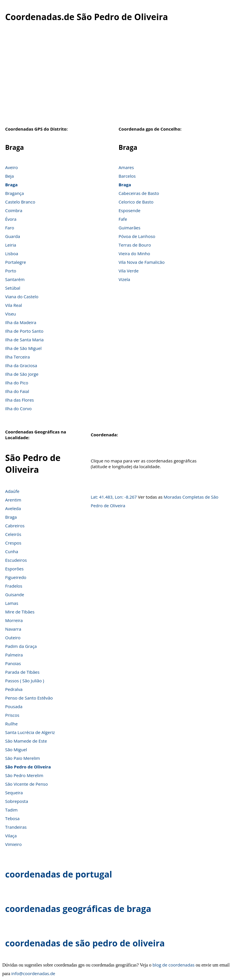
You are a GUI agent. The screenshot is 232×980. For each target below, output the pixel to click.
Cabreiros (15, 526)
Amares (126, 167)
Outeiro (13, 638)
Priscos (12, 715)
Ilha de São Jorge (22, 374)
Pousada (14, 706)
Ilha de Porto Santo (24, 331)
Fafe (123, 219)
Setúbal (13, 288)
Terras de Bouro (135, 245)
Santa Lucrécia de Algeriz (30, 732)
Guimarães (129, 228)
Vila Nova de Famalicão (142, 262)
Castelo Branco (20, 202)
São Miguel (16, 749)
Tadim (11, 810)
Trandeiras (16, 827)
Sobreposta (17, 801)
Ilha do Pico (17, 383)
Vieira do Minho (134, 253)
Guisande (15, 594)
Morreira (14, 620)
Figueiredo (16, 577)
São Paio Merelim (22, 758)
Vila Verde (129, 271)
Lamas (12, 603)
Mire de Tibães (20, 612)
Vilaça (11, 836)
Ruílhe (11, 724)
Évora (11, 219)
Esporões (14, 569)
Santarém (15, 279)
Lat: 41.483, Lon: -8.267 (114, 497)
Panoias (13, 663)
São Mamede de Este (26, 741)
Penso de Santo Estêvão (29, 698)
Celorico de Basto (136, 202)
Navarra (13, 629)
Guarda (13, 236)
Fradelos (14, 586)
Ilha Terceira (17, 357)
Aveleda (13, 508)
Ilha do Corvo (18, 408)
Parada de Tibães (22, 672)
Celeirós (13, 534)
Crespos (13, 543)
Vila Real (14, 305)
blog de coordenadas (173, 965)
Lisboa (12, 253)
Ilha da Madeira (21, 322)
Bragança (14, 193)
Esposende (129, 210)
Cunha (12, 551)
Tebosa (12, 818)
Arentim (13, 500)
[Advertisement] (116, 77)
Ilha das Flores (19, 400)
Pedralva (14, 689)
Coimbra (14, 210)
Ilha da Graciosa (21, 365)
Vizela (124, 279)
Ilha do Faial (17, 391)
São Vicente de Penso (26, 784)
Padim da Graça (21, 646)
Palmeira (14, 655)
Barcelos (127, 176)
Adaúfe (12, 491)
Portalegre (16, 262)
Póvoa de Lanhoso (137, 236)
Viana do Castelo (22, 297)
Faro (10, 228)
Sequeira (14, 793)
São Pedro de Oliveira (28, 767)
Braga (11, 185)
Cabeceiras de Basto (139, 193)
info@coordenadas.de (33, 973)
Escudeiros (16, 560)
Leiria (11, 245)
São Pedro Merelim (24, 775)
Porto (11, 271)
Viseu (11, 314)
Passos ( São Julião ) (25, 681)
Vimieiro (13, 844)
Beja (9, 176)
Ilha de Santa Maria (24, 340)
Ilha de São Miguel (23, 348)
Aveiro (11, 167)
